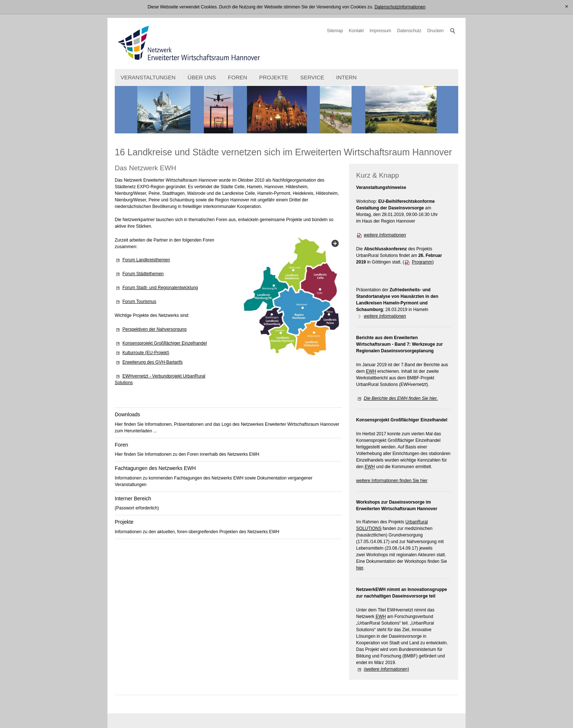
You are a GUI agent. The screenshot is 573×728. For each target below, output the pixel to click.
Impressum (380, 31)
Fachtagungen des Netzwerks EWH (155, 468)
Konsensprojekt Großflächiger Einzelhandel (165, 343)
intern (346, 77)
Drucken (435, 31)
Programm (422, 262)
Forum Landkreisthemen (146, 260)
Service (312, 77)
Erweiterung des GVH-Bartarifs (153, 362)
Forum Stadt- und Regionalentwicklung (160, 288)
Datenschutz (409, 31)
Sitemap (335, 31)
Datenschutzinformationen (400, 7)
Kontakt (356, 31)
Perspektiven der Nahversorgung (154, 329)
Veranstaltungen (148, 77)
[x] (567, 7)
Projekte (274, 77)
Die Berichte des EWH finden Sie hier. (401, 398)
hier (360, 568)
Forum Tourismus (139, 302)
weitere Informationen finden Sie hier (392, 481)
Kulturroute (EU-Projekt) (146, 353)
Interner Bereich (133, 498)
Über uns (202, 77)
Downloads (127, 414)
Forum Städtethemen (143, 274)
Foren (238, 77)
